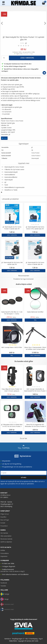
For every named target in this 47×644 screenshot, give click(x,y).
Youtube (3, 586)
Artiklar (3, 550)
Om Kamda (4, 533)
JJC (26, 43)
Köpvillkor (3, 517)
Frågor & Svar (5, 514)
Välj (35, 320)
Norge (5, 599)
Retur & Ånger (5, 520)
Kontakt (3, 523)
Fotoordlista (5, 553)
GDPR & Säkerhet (6, 542)
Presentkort (4, 526)
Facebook (4, 583)
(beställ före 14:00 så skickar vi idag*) (13, 571)
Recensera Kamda (6, 539)
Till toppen (24, 447)
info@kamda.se (5, 495)
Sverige (5, 594)
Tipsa (4, 138)
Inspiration (4, 556)
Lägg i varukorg (27, 58)
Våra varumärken (6, 536)
